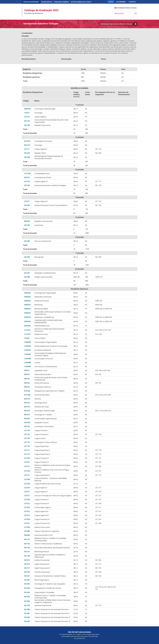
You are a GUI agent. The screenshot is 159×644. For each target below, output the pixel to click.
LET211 (27, 201)
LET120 (27, 430)
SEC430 (27, 205)
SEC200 (27, 125)
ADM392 (27, 326)
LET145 (27, 438)
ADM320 (27, 305)
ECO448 (27, 395)
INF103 (27, 426)
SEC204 (27, 153)
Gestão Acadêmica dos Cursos (81, 2)
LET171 (27, 450)
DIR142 (27, 387)
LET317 (27, 496)
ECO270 (27, 141)
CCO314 (27, 334)
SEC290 (27, 157)
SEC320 (27, 572)
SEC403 (27, 588)
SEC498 (27, 277)
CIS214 (27, 113)
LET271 (27, 475)
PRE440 (27, 535)
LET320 (27, 500)
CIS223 (27, 338)
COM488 (27, 363)
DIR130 (27, 177)
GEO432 (27, 423)
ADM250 (27, 297)
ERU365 (27, 221)
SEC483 (27, 621)
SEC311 (27, 568)
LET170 (27, 446)
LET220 (27, 458)
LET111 (27, 149)
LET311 (27, 492)
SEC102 (27, 544)
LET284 (27, 479)
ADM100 (27, 109)
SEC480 (27, 609)
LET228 (27, 471)
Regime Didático (47, 2)
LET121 (27, 434)
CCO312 (27, 330)
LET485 (27, 531)
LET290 (27, 484)
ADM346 (27, 321)
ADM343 (27, 313)
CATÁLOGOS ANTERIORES (31, 2)
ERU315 (27, 415)
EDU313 (27, 403)
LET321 (27, 503)
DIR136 (27, 379)
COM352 (27, 350)
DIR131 (27, 370)
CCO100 (27, 174)
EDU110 (27, 145)
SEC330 (27, 185)
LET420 (27, 519)
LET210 (27, 181)
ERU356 (27, 419)
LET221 (27, 462)
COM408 (27, 359)
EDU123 (27, 399)
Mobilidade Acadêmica (62, 2)
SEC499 (27, 257)
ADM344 (27, 317)
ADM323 (27, 309)
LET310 (27, 488)
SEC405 (27, 597)
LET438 (27, 527)
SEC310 (27, 564)
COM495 (27, 366)
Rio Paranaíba (121, 2)
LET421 (27, 523)
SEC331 (27, 576)
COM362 (27, 354)
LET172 (27, 454)
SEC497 (27, 273)
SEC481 (27, 613)
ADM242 (27, 293)
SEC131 (27, 552)
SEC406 (27, 601)
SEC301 (27, 560)
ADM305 (27, 301)
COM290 (27, 342)
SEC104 (27, 548)
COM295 (27, 346)
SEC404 (27, 592)
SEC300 (27, 225)
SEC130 (27, 121)
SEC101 (27, 539)
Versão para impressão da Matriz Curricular (119, 24)
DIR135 (27, 374)
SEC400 (27, 241)
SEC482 (27, 617)
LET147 (27, 442)
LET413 (27, 515)
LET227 (27, 466)
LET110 (27, 117)
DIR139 (27, 383)
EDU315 (27, 411)
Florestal (132, 2)
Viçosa (111, 2)
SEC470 (27, 605)
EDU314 (27, 407)
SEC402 (27, 584)
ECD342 (27, 391)
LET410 (27, 507)
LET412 (27, 511)
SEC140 (27, 556)
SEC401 (27, 580)
